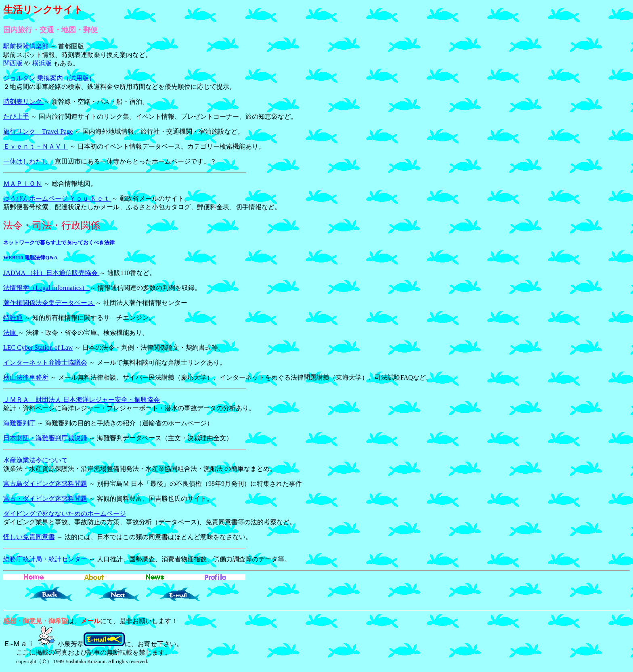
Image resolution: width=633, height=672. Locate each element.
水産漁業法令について (36, 460)
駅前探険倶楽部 (26, 46)
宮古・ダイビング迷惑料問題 (45, 499)
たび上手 (16, 117)
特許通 (13, 318)
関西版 (13, 63)
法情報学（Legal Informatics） (46, 288)
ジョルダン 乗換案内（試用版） (49, 78)
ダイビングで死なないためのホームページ (65, 513)
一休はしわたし (29, 161)
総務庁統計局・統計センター (45, 559)
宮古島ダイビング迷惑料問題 (45, 484)
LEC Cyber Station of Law (38, 348)
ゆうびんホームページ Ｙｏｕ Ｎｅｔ (57, 198)
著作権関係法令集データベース (49, 303)
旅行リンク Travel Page (38, 131)
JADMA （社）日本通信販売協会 (51, 273)
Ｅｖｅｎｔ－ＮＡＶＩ (36, 146)
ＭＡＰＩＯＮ (23, 184)
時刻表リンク (23, 102)
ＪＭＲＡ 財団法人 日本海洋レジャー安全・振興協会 (82, 400)
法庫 (10, 333)
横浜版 (42, 63)
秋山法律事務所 (26, 377)
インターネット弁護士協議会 (45, 362)
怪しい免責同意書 (29, 537)
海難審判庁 (19, 423)
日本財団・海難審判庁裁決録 (45, 438)
